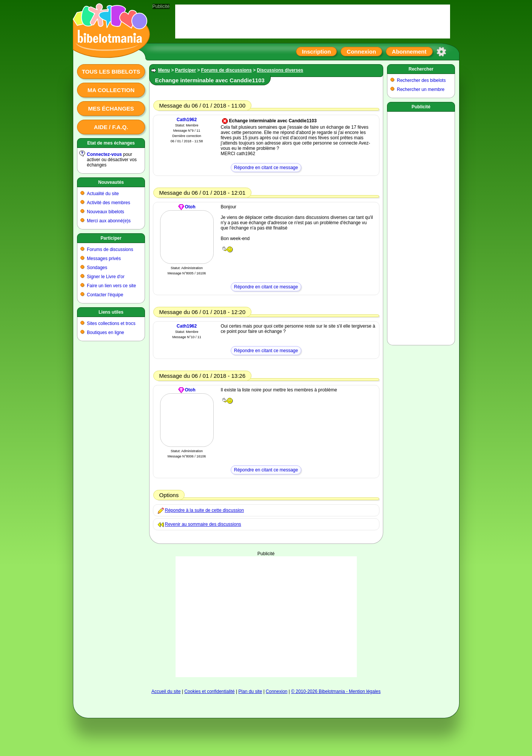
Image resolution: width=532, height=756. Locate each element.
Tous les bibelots (111, 72)
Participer (111, 238)
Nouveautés (111, 182)
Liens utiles (111, 312)
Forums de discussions (110, 249)
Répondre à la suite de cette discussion (204, 510)
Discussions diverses (280, 70)
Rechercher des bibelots (421, 80)
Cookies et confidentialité (209, 691)
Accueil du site (166, 691)
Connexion (361, 52)
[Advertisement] (266, 617)
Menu (164, 70)
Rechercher (421, 69)
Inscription (317, 52)
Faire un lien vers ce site (111, 286)
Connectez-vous (104, 154)
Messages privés (104, 259)
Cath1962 (187, 120)
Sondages (97, 268)
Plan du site (250, 691)
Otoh (190, 207)
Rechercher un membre (421, 89)
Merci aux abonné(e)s (109, 221)
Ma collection (111, 90)
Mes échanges (111, 109)
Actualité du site (103, 194)
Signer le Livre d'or (106, 277)
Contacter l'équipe (105, 295)
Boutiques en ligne (106, 333)
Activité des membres (109, 203)
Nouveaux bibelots (106, 212)
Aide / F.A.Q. (111, 127)
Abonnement (409, 52)
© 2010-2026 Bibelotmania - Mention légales (336, 691)
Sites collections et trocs (111, 323)
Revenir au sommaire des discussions (203, 524)
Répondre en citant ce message (266, 168)
